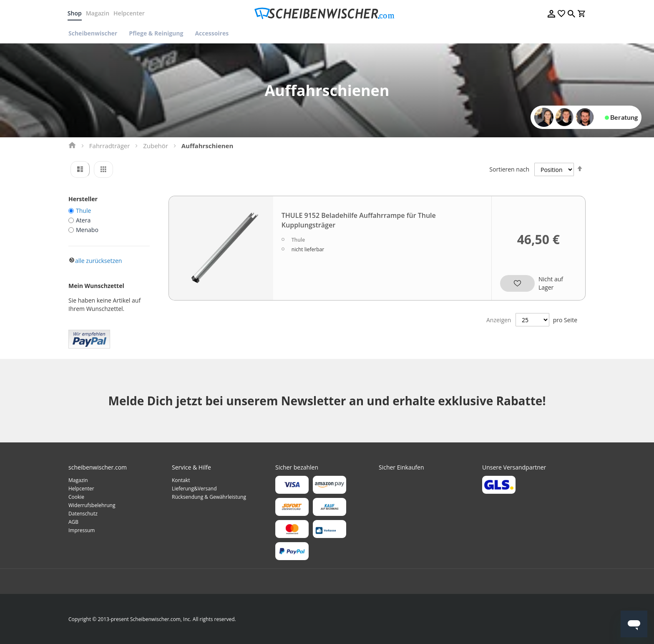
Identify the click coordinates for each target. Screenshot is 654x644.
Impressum (82, 530)
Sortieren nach (509, 169)
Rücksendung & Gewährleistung (209, 497)
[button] (516, 280)
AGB (73, 522)
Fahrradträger (110, 146)
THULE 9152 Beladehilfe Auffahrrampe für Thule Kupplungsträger (359, 220)
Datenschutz (83, 514)
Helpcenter (130, 13)
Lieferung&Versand (194, 489)
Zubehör (156, 146)
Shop (75, 13)
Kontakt (181, 480)
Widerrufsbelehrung (92, 505)
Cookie (76, 497)
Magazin (98, 13)
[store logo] (327, 14)
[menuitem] (96, 33)
